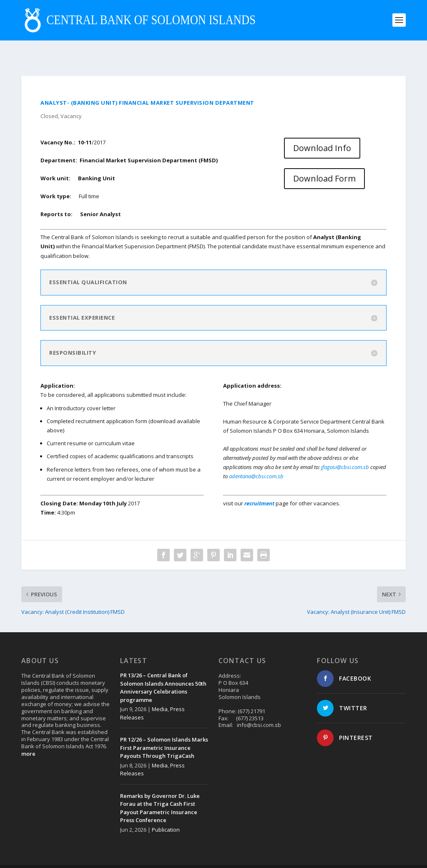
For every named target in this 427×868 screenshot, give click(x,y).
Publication (166, 811)
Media (160, 690)
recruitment (260, 484)
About (322, 855)
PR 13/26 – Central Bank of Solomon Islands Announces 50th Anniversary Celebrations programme (163, 669)
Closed (49, 97)
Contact (345, 855)
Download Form (324, 160)
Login (399, 855)
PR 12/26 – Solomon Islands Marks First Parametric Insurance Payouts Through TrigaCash (164, 729)
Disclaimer (373, 855)
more (28, 735)
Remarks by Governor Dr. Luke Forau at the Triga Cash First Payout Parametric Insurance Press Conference (160, 789)
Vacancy (71, 97)
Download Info (322, 129)
